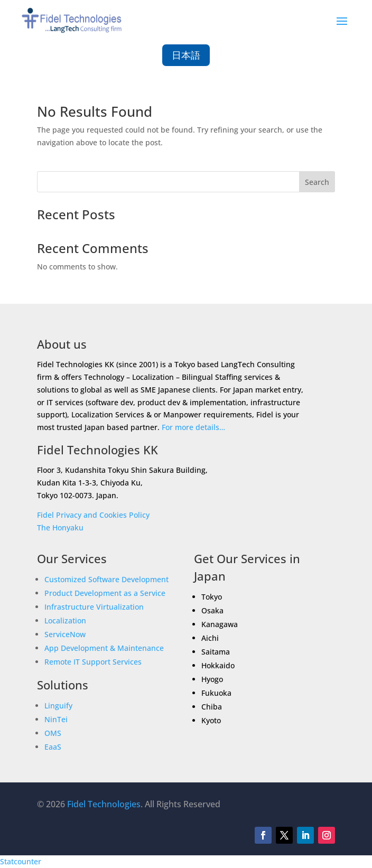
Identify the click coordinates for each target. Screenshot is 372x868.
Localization (65, 620)
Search (317, 182)
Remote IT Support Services (93, 662)
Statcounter (21, 861)
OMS (53, 733)
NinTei (56, 719)
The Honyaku (60, 528)
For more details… (193, 427)
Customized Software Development (106, 579)
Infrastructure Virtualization (94, 607)
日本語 (186, 55)
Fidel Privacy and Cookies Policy (93, 515)
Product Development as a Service (105, 593)
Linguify (58, 706)
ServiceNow (65, 634)
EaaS (53, 747)
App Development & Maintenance (104, 648)
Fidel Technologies (104, 804)
